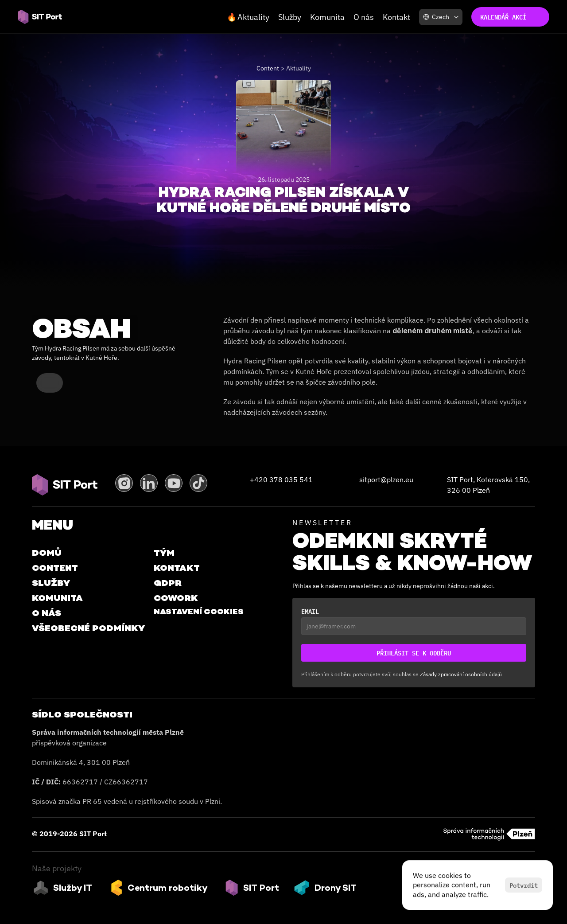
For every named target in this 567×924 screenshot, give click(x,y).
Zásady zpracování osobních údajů (461, 674)
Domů (47, 553)
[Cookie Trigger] (199, 612)
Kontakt (396, 17)
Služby (290, 17)
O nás (364, 17)
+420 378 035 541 (281, 480)
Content (268, 68)
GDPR (168, 583)
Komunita (327, 17)
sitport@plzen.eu (386, 480)
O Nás (47, 613)
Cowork (176, 598)
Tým (164, 553)
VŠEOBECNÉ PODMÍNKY (88, 628)
